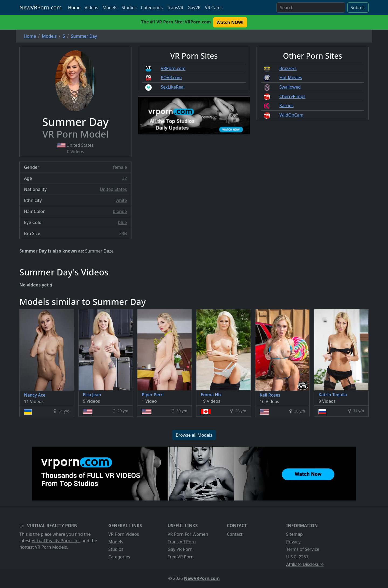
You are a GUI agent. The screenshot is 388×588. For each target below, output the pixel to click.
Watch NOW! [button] (230, 22)
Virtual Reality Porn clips (56, 541)
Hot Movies (291, 78)
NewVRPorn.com (41, 7)
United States (113, 189)
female (120, 167)
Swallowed (290, 87)
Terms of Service (303, 549)
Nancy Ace (35, 395)
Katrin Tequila (333, 395)
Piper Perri (153, 395)
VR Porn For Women (188, 534)
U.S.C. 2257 (297, 557)
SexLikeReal (173, 87)
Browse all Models (194, 435)
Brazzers (288, 68)
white (121, 200)
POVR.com (171, 78)
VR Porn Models (51, 547)
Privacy (293, 542)
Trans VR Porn (182, 542)
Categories (152, 8)
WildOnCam (291, 115)
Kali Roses (270, 395)
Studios (129, 8)
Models (110, 8)
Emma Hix (211, 395)
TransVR (175, 8)
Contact (235, 534)
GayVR (194, 8)
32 (124, 178)
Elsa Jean (92, 395)
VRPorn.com (173, 68)
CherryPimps (292, 96)
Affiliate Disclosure (305, 564)
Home (74, 8)
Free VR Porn (181, 557)
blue (122, 222)
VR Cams (214, 8)
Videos (91, 8)
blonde (120, 211)
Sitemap (295, 534)
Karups (287, 106)
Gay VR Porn (180, 549)
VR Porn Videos (124, 534)
